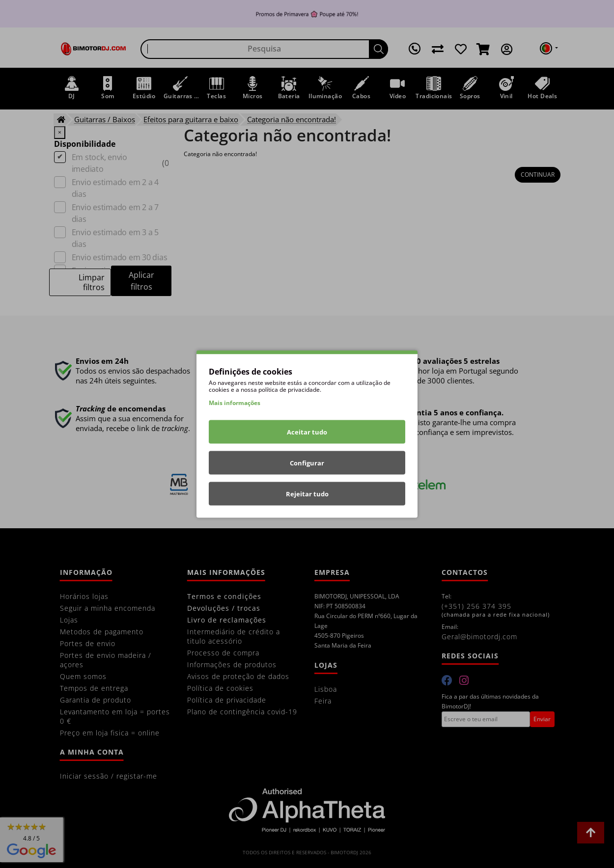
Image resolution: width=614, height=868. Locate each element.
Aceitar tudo (307, 432)
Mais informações (235, 403)
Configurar (307, 463)
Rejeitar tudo (307, 494)
